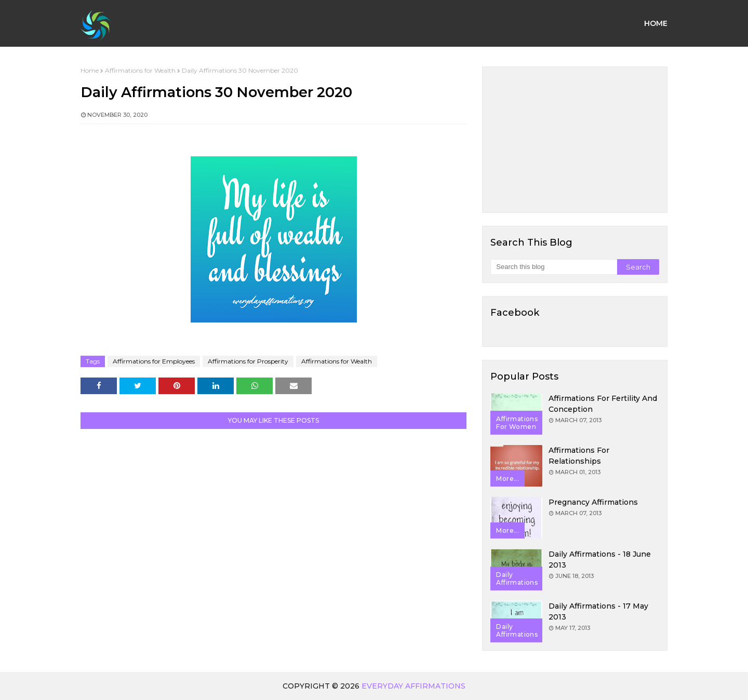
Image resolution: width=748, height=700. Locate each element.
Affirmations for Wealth (140, 70)
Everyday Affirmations (413, 686)
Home (90, 70)
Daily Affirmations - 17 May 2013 (598, 611)
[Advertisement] (575, 140)
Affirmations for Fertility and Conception (603, 404)
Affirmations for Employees (154, 361)
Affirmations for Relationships (579, 456)
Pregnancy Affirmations (593, 502)
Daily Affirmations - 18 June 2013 (600, 560)
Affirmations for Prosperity (248, 361)
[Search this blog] (553, 267)
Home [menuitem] (656, 23)
